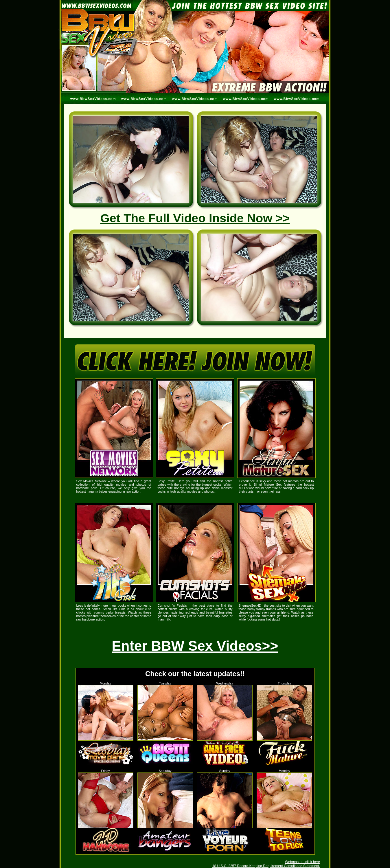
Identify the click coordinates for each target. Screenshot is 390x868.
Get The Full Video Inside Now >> (195, 218)
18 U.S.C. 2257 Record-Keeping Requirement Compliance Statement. (266, 866)
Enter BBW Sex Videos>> (195, 646)
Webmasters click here (302, 862)
